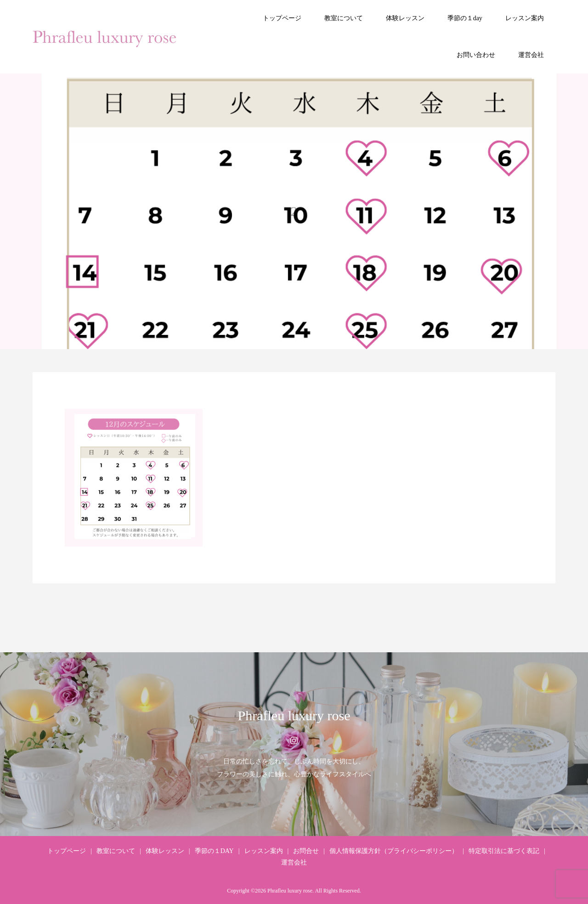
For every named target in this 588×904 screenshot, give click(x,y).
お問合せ (306, 851)
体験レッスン (405, 18)
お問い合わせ (476, 55)
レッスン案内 (525, 18)
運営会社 (531, 55)
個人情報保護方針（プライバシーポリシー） (394, 851)
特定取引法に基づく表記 (504, 851)
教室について (344, 18)
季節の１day (465, 18)
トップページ (282, 18)
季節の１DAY (214, 851)
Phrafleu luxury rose (294, 715)
